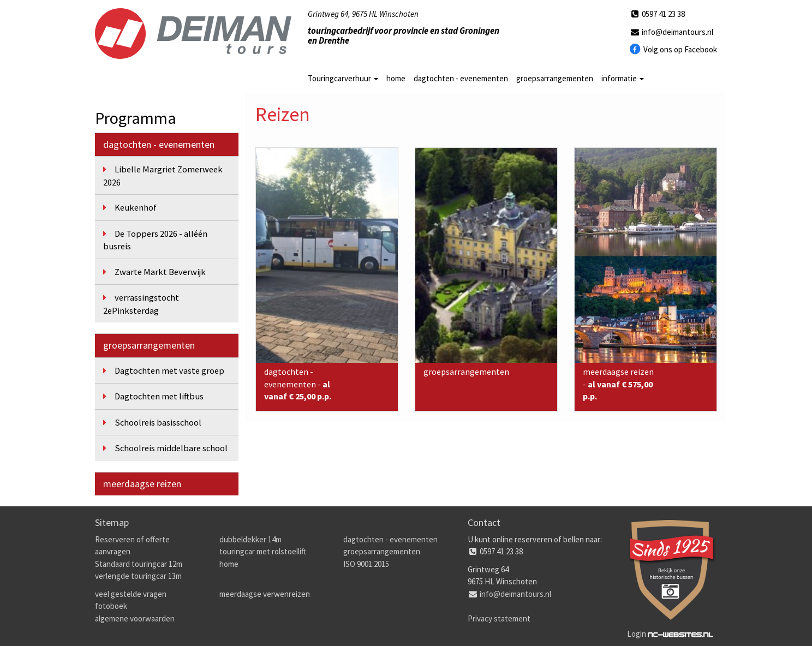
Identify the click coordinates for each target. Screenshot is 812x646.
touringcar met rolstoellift (263, 551)
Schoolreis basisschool (158, 423)
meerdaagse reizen (142, 484)
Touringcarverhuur (343, 78)
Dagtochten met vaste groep (169, 371)
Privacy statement (499, 618)
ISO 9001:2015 (366, 564)
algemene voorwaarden (135, 618)
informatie (623, 78)
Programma (136, 118)
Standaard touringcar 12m (139, 564)
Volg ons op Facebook (674, 50)
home (396, 78)
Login (637, 634)
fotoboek (111, 606)
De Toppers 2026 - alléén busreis (155, 240)
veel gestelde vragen (131, 594)
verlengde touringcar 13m (138, 576)
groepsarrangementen (555, 78)
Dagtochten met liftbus (159, 396)
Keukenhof (136, 208)
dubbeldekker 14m (250, 539)
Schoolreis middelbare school (171, 448)
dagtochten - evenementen (461, 78)
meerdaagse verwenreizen (265, 594)
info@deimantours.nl (671, 32)
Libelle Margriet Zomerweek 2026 (163, 176)
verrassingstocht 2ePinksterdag (141, 304)
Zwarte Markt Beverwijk (160, 272)
